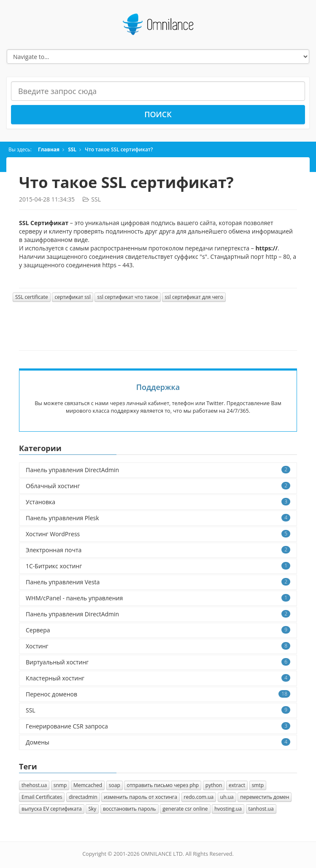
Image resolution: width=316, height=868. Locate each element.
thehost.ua (34, 785)
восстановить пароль (130, 809)
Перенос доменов (158, 694)
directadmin (83, 797)
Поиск (158, 114)
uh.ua (227, 797)
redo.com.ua (199, 797)
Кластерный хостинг (158, 678)
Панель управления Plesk (158, 518)
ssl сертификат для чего (194, 297)
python (214, 785)
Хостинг (158, 646)
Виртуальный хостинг (158, 662)
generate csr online (185, 809)
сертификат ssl (72, 297)
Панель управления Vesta (158, 582)
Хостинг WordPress (158, 534)
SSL (72, 149)
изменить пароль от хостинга (140, 797)
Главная (49, 149)
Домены (158, 742)
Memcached (88, 785)
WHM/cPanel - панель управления (158, 598)
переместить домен (265, 797)
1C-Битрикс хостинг (158, 566)
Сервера (158, 630)
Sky (92, 809)
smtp (258, 785)
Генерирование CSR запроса (158, 726)
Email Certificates (42, 797)
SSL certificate (32, 297)
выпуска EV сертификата (52, 809)
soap (115, 785)
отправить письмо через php (163, 785)
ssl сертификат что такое (127, 297)
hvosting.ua (228, 809)
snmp (60, 785)
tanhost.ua (261, 809)
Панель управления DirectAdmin (158, 470)
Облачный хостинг (158, 486)
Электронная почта (158, 550)
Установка (158, 502)
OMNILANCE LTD (162, 854)
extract (237, 785)
